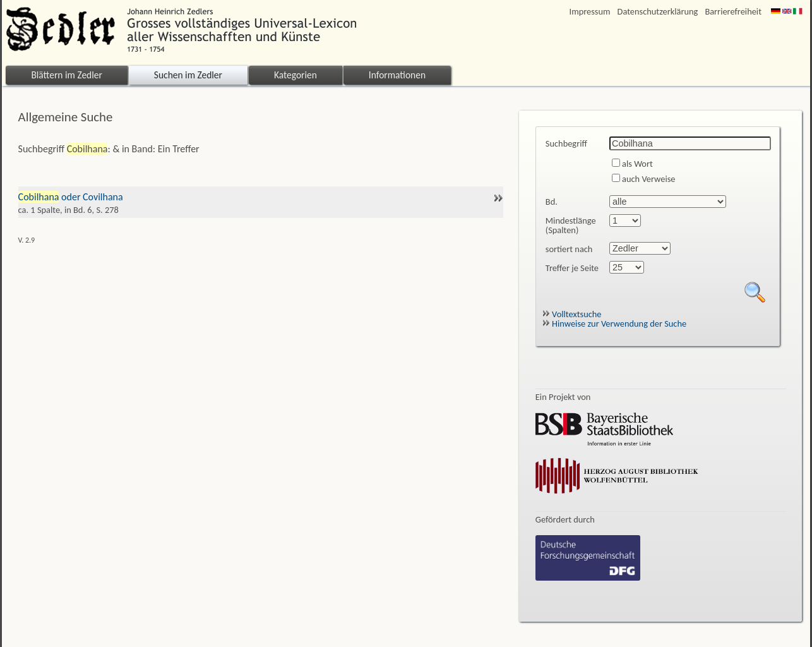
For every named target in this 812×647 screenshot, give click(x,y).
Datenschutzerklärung (658, 12)
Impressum (590, 12)
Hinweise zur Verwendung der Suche (614, 323)
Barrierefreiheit (733, 12)
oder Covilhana (261, 197)
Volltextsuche (572, 314)
